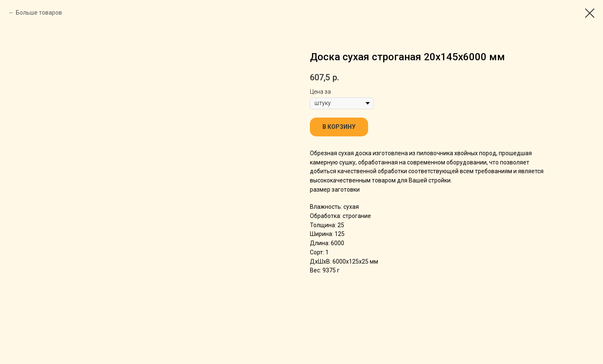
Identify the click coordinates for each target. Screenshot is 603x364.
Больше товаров (39, 13)
